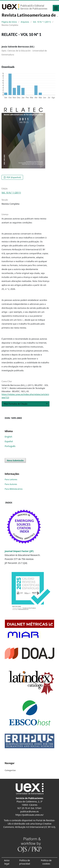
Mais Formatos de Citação (16, 404)
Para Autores (11, 484)
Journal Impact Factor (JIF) (19, 551)
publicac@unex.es (29, 811)
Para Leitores (11, 479)
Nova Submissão (15, 460)
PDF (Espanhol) (13, 177)
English (8, 437)
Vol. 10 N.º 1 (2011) (42, 22)
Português (10, 446)
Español (9, 441)
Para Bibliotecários (14, 489)
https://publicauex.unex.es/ (29, 815)
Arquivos (25, 22)
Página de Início (9, 22)
